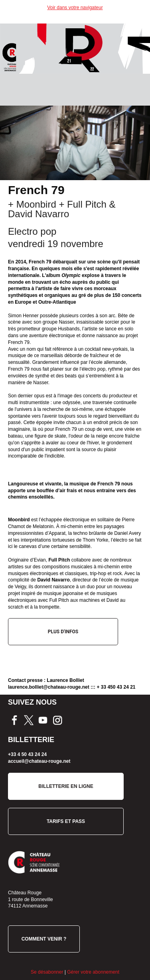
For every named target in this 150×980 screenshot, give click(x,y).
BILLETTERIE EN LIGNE (66, 786)
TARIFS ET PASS (66, 821)
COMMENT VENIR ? (44, 939)
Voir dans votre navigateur (75, 8)
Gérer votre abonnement (93, 972)
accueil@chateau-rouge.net (39, 761)
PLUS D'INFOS (63, 632)
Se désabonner (47, 972)
